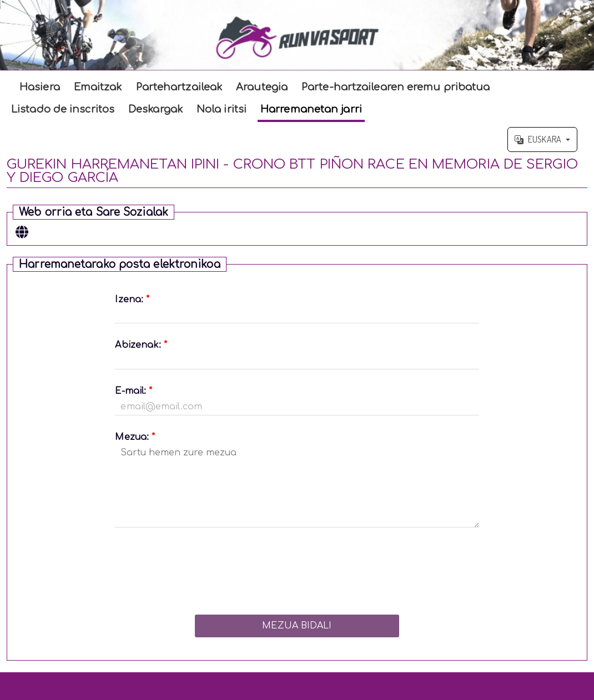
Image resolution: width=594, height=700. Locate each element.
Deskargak (155, 109)
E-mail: (134, 391)
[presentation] (297, 568)
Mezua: (135, 437)
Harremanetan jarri (311, 109)
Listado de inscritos (63, 109)
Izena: (132, 300)
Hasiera (40, 87)
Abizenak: (141, 345)
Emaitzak (98, 87)
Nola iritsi (222, 109)
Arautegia (262, 87)
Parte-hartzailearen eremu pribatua (396, 87)
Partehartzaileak (179, 87)
